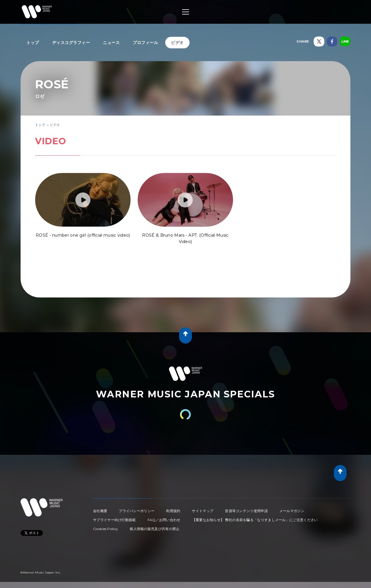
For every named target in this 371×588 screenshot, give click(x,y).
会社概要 (100, 511)
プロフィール (145, 43)
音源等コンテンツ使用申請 (246, 511)
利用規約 (173, 511)
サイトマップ (203, 511)
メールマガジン (292, 511)
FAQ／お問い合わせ (164, 520)
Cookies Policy (106, 529)
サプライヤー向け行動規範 (114, 520)
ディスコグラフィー (71, 43)
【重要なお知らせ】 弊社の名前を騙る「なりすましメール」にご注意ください (255, 520)
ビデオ (177, 43)
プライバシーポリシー (137, 511)
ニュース (111, 43)
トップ (33, 43)
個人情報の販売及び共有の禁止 (154, 529)
